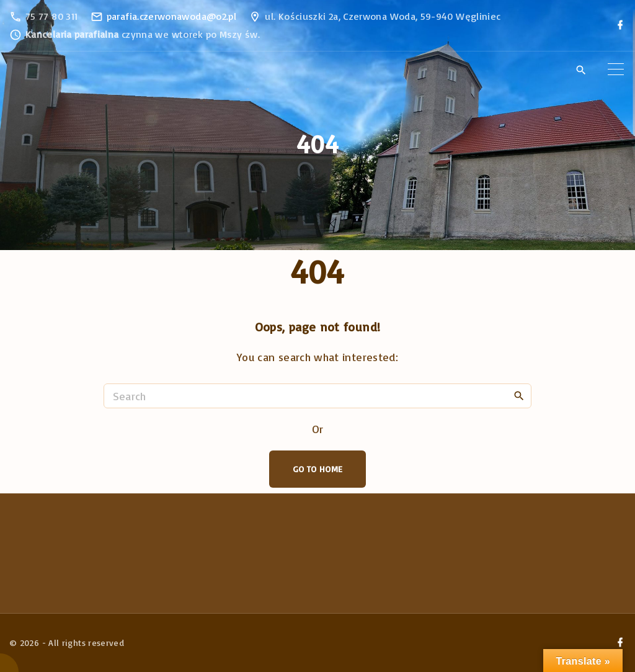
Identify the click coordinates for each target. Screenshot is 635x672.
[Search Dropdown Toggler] (581, 70)
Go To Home (318, 469)
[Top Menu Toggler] (616, 69)
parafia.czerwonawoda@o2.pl (171, 16)
